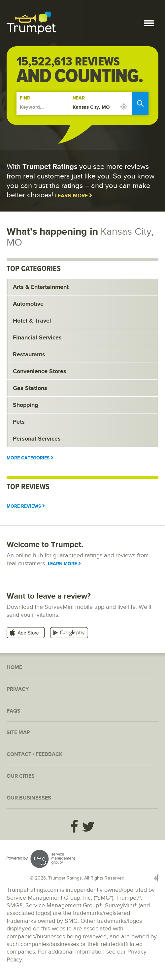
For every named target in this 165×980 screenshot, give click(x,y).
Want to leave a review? (49, 596)
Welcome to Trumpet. (45, 545)
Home (14, 667)
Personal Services (37, 439)
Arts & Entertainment (41, 287)
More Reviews (26, 506)
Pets (19, 422)
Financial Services (37, 338)
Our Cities (21, 776)
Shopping (26, 405)
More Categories (30, 458)
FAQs (14, 711)
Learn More (74, 196)
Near (79, 98)
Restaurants (29, 355)
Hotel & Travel (32, 321)
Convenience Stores (40, 372)
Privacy (18, 689)
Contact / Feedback (34, 754)
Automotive (28, 304)
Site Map (18, 733)
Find (25, 98)
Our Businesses (29, 798)
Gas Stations (30, 388)
